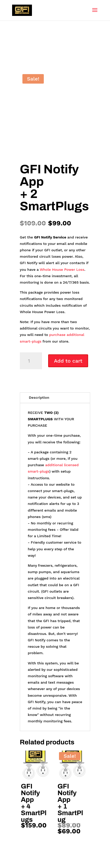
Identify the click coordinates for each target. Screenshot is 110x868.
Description (39, 397)
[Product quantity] (31, 361)
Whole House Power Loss (62, 270)
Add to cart (68, 361)
